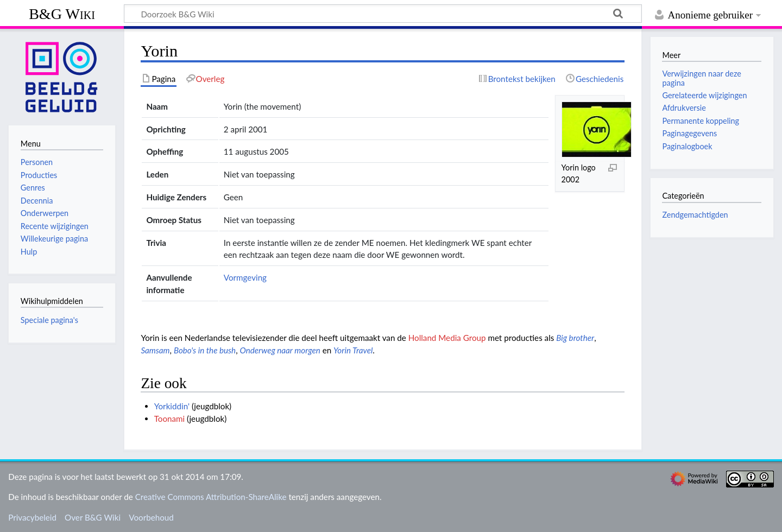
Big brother (575, 338)
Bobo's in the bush (205, 350)
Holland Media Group (447, 338)
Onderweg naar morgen (280, 350)
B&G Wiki (62, 14)
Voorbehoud (151, 517)
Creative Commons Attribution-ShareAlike (211, 497)
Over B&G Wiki (93, 517)
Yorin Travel (353, 350)
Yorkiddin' (172, 406)
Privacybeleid (32, 517)
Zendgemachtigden (695, 215)
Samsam (155, 350)
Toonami (170, 419)
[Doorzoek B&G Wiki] (383, 14)
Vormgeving (245, 277)
